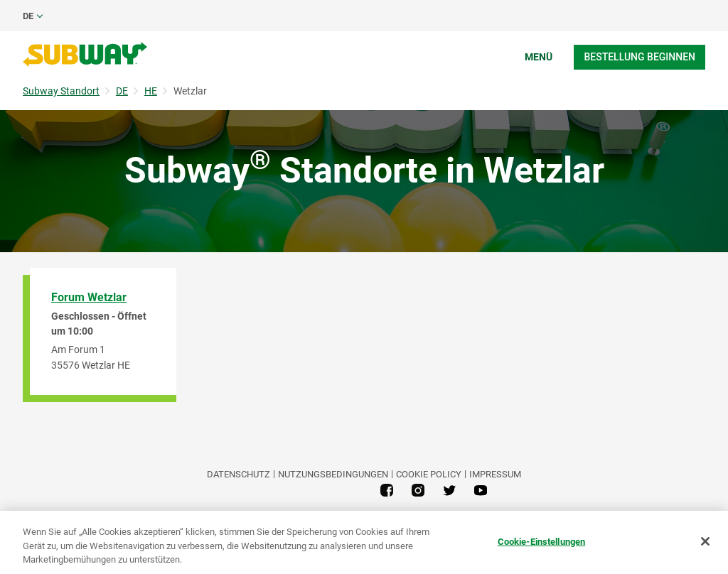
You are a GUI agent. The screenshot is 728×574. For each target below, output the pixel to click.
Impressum (495, 474)
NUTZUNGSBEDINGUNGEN (333, 474)
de (28, 16)
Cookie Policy (429, 474)
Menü (539, 57)
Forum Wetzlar (89, 297)
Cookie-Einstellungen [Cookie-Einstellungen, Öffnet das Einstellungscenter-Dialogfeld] (542, 541)
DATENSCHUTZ (239, 474)
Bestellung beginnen (639, 57)
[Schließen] (705, 541)
